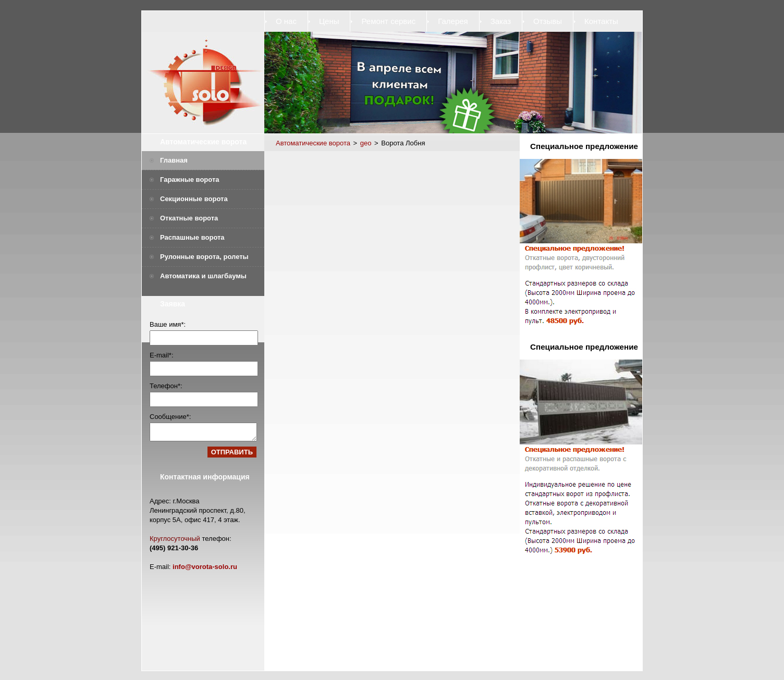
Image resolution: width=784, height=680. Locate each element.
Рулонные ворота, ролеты (204, 257)
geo (366, 143)
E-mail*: (162, 355)
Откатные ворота (189, 218)
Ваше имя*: (168, 324)
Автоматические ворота (203, 142)
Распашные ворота (192, 237)
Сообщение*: (170, 417)
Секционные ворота (194, 199)
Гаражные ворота (190, 180)
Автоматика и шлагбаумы (203, 276)
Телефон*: (166, 386)
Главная (174, 160)
